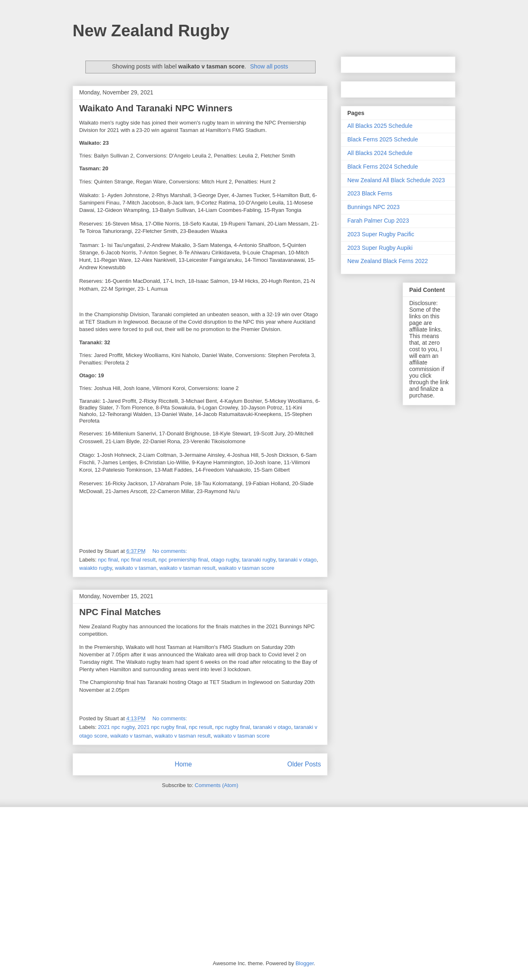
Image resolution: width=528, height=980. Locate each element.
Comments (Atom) (216, 785)
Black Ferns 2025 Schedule (383, 139)
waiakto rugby (95, 568)
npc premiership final (183, 560)
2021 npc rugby (117, 727)
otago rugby (225, 560)
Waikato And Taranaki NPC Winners (156, 108)
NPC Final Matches (120, 612)
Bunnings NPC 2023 (374, 207)
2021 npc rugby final (161, 727)
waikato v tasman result (187, 568)
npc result (200, 727)
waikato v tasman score (246, 568)
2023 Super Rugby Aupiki (380, 248)
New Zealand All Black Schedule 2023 (396, 180)
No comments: (170, 551)
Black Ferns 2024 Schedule (383, 167)
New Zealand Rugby (151, 31)
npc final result (138, 560)
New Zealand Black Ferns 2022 (388, 261)
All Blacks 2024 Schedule (380, 153)
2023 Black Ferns (370, 193)
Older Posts (304, 764)
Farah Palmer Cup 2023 (378, 221)
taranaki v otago (298, 560)
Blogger (304, 963)
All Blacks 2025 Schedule (380, 126)
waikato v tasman (135, 568)
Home (183, 764)
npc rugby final (232, 727)
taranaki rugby (258, 560)
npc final (108, 560)
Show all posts (269, 66)
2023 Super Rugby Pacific (381, 234)
